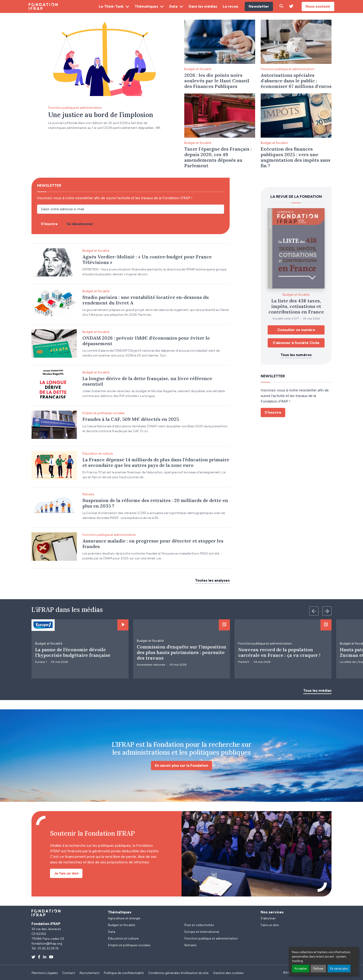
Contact (69, 973)
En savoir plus (339, 969)
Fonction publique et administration (75, 108)
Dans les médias (203, 6)
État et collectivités (199, 925)
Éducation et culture (98, 454)
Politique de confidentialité (124, 973)
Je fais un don (66, 873)
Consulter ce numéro (296, 330)
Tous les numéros (296, 355)
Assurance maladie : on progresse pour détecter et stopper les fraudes (153, 544)
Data (173, 6)
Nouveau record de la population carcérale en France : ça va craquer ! (279, 652)
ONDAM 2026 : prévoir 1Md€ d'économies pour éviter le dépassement (146, 341)
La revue (230, 6)
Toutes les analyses (212, 580)
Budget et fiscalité (198, 69)
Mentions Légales (45, 973)
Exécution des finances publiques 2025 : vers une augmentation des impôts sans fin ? (296, 157)
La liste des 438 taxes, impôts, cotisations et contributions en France (296, 306)
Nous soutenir (318, 6)
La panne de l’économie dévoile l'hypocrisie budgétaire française (73, 652)
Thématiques (146, 6)
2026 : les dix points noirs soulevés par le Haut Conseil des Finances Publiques (217, 81)
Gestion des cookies (228, 973)
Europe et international (202, 932)
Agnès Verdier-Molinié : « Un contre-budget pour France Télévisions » (147, 259)
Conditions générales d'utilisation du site (178, 973)
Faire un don (270, 925)
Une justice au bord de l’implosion (101, 115)
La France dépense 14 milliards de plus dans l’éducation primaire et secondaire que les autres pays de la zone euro (156, 462)
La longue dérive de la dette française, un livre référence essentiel (147, 381)
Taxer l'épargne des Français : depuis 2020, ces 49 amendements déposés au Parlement (218, 157)
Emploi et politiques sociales (104, 413)
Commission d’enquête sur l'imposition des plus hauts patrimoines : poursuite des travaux (181, 652)
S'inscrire (273, 412)
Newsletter (259, 6)
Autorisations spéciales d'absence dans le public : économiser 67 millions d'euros (296, 81)
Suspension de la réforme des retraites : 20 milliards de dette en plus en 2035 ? (155, 503)
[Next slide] (327, 611)
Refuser (318, 969)
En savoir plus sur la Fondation (181, 765)
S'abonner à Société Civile (296, 343)
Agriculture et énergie (124, 918)
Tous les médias (317, 690)
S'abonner (268, 918)
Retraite (88, 494)
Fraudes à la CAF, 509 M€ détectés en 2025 (131, 419)
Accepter (301, 969)
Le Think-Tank (111, 6)
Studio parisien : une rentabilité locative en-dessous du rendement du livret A (146, 300)
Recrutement (89, 973)
